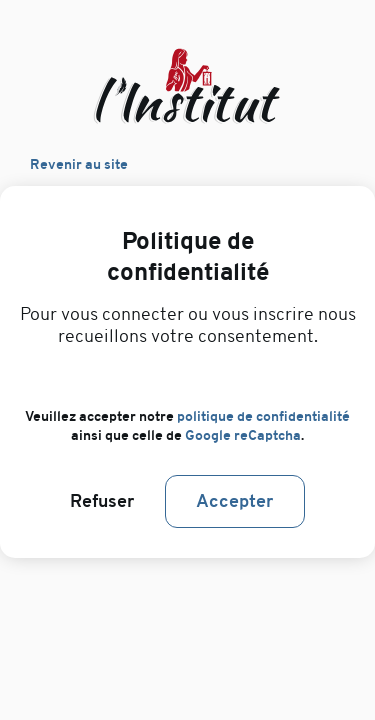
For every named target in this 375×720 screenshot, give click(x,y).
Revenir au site (79, 164)
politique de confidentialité (263, 416)
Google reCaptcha (243, 435)
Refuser (102, 501)
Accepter (235, 501)
